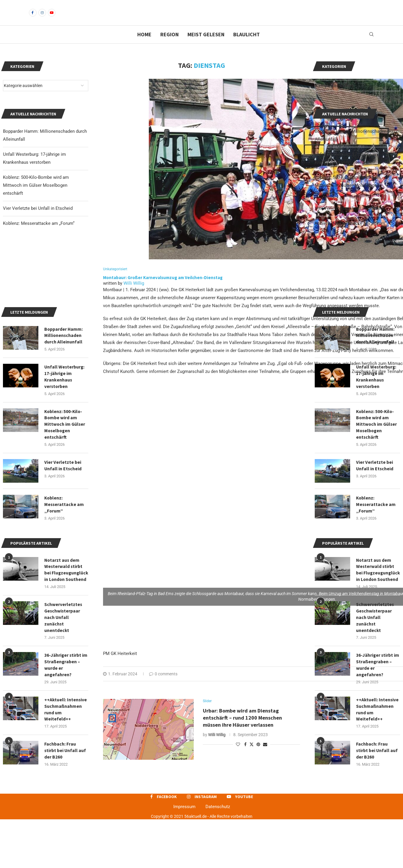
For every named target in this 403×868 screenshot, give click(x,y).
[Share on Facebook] (245, 755)
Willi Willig (134, 294)
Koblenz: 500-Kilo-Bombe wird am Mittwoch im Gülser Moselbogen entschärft (348, 195)
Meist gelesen (206, 44)
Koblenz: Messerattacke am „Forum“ (350, 233)
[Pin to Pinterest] (258, 755)
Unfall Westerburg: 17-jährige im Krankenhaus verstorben (377, 414)
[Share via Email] (265, 755)
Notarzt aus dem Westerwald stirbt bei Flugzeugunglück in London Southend (377, 612)
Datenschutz (218, 855)
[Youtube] (52, 18)
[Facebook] (33, 18)
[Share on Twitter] (252, 755)
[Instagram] (42, 18)
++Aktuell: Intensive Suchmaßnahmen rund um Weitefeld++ (377, 757)
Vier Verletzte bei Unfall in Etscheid (350, 218)
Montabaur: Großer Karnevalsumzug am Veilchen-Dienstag (163, 288)
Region (169, 44)
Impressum (184, 855)
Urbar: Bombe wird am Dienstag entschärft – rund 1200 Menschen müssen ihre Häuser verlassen (242, 728)
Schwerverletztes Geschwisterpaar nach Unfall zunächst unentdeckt (375, 664)
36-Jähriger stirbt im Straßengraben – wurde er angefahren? (378, 712)
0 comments (163, 684)
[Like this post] (238, 755)
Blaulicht (247, 44)
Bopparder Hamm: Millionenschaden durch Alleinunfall (376, 373)
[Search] (371, 45)
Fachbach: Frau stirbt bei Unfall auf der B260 (377, 799)
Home (144, 44)
